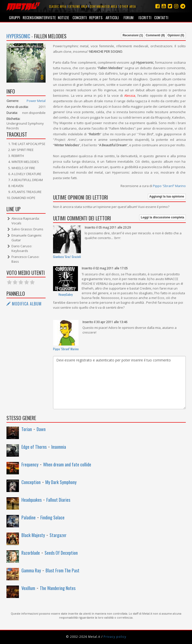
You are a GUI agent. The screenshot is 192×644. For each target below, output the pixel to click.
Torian (27, 429)
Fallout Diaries (58, 500)
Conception (31, 482)
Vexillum (28, 588)
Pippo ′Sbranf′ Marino (169, 186)
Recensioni (31, 17)
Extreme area (78, 6)
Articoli (112, 17)
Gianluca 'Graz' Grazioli (67, 257)
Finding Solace (52, 517)
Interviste (47, 17)
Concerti (80, 17)
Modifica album (24, 304)
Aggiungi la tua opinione (167, 197)
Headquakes (32, 500)
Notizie (63, 17)
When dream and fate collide (67, 464)
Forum (128, 17)
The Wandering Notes (58, 588)
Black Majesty (33, 535)
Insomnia (59, 447)
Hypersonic (18, 36)
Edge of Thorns (34, 447)
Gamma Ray (31, 570)
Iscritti (145, 17)
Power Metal (36, 101)
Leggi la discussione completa (162, 217)
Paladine (29, 517)
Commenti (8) (155, 35)
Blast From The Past (63, 570)
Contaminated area (103, 6)
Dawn (41, 429)
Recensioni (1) (133, 35)
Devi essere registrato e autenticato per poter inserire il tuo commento (119, 383)
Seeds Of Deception (61, 553)
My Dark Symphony (61, 482)
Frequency (30, 464)
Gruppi (15, 17)
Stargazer (58, 535)
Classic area (58, 6)
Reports (96, 17)
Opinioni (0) (176, 35)
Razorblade (31, 553)
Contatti (161, 17)
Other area (128, 6)
